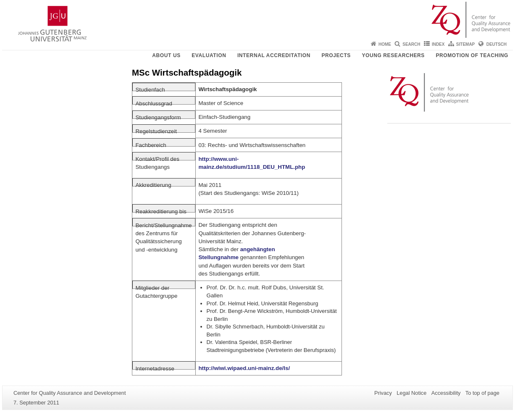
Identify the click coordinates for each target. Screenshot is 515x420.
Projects (336, 55)
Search (411, 44)
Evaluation (209, 55)
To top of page (482, 393)
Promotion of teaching (472, 55)
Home (385, 44)
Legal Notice (411, 393)
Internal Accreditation (274, 55)
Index (438, 44)
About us (166, 55)
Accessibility (446, 393)
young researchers (393, 55)
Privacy (383, 393)
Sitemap (465, 44)
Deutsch (497, 44)
